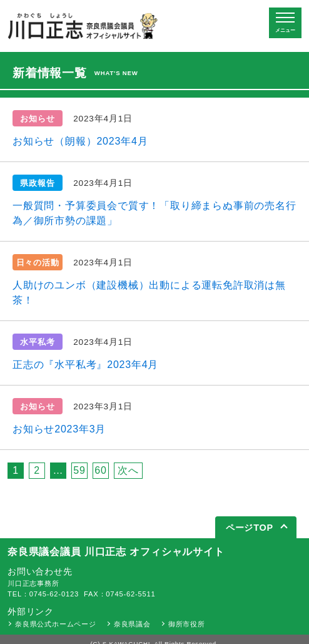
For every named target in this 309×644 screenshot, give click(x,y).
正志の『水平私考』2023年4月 (85, 365)
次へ (128, 470)
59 (79, 470)
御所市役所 (187, 624)
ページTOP (250, 528)
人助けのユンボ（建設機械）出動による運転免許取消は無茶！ (149, 293)
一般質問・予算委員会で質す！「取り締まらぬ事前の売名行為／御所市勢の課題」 (154, 213)
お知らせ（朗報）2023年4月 (80, 141)
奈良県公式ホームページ (56, 624)
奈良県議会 (132, 624)
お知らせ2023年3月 (59, 429)
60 (100, 470)
